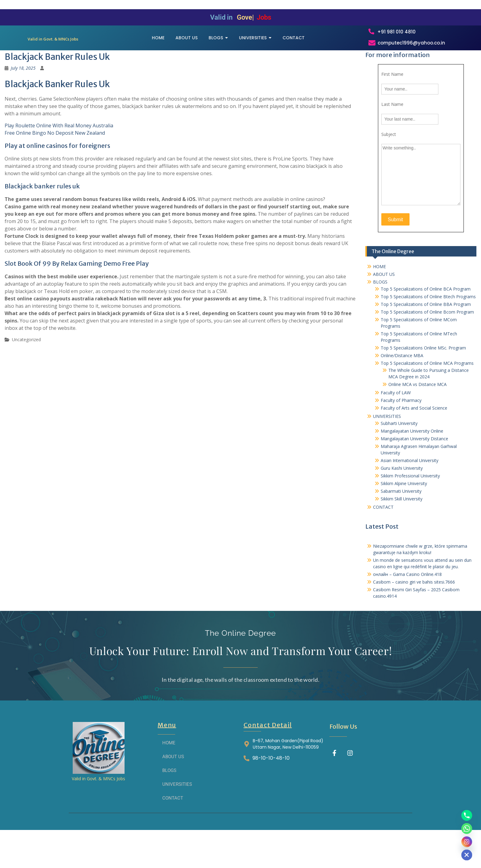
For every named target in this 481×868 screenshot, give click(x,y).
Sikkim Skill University (402, 531)
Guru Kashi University (402, 501)
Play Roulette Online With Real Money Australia (59, 158)
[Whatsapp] (467, 829)
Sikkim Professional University (410, 508)
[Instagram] (467, 842)
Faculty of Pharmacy (401, 433)
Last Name (392, 137)
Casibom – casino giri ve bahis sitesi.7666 (414, 614)
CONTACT (383, 540)
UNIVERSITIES (387, 449)
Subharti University (399, 456)
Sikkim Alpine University (404, 516)
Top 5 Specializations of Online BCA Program (426, 321)
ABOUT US (384, 307)
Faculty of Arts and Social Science (414, 440)
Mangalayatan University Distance (414, 471)
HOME (379, 299)
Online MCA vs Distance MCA (418, 417)
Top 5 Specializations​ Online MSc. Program (423, 380)
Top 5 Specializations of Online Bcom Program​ (427, 344)
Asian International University (410, 493)
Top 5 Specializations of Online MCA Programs (427, 396)
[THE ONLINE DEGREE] (53, 50)
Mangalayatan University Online (412, 463)
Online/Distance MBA (402, 388)
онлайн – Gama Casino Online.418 (407, 607)
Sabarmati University (401, 524)
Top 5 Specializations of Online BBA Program (426, 337)
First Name (392, 107)
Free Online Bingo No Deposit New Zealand (55, 165)
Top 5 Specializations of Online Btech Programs (428, 329)
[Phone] (467, 815)
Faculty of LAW (396, 425)
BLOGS (380, 314)
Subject (389, 167)
